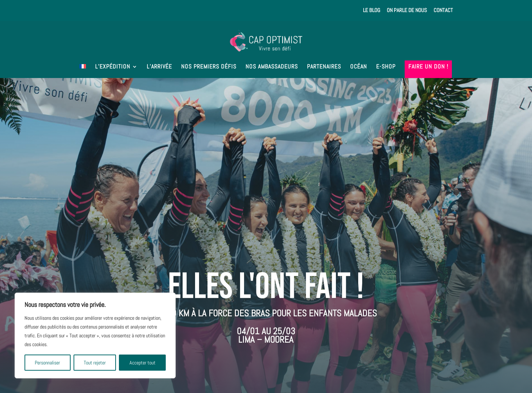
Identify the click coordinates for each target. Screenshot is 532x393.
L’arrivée (159, 67)
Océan (359, 67)
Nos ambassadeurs (272, 67)
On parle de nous (407, 10)
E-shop (386, 67)
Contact (443, 10)
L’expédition (113, 67)
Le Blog (372, 10)
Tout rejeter (95, 363)
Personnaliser (47, 363)
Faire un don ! (428, 67)
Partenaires (324, 67)
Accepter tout (143, 363)
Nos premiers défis (209, 67)
